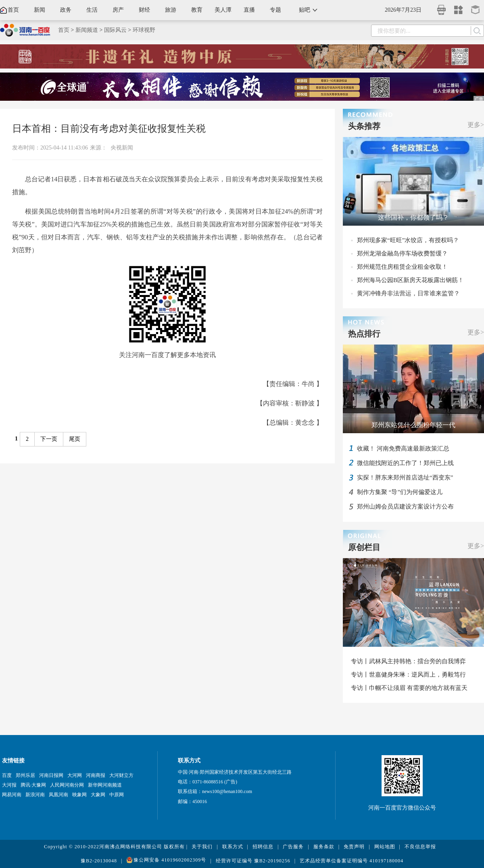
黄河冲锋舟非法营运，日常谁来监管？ (408, 293)
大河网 (75, 775)
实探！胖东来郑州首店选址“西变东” (405, 478)
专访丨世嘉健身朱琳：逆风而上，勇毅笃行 (408, 675)
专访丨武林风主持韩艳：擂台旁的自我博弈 (408, 661)
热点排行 (364, 334)
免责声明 (354, 847)
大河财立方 (121, 775)
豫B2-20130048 (99, 861)
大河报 (9, 785)
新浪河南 (35, 795)
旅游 (171, 10)
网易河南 (12, 795)
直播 (249, 10)
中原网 (117, 795)
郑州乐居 (25, 775)
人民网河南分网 (67, 785)
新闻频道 (87, 30)
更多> (476, 125)
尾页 (75, 439)
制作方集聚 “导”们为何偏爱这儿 (400, 492)
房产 (118, 10)
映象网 (79, 795)
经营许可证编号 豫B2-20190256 (253, 861)
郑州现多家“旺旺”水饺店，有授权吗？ (408, 240)
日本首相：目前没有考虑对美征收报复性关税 (109, 129)
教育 (197, 10)
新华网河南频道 (105, 785)
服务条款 (324, 847)
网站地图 (385, 847)
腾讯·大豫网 (33, 785)
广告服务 (293, 847)
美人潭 (223, 10)
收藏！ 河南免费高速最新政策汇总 (403, 449)
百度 (7, 775)
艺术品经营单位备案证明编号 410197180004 (352, 861)
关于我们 (202, 847)
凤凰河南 (58, 795)
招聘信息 (263, 847)
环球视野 (144, 30)
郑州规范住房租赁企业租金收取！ (402, 267)
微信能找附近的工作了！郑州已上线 (405, 463)
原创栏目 (364, 547)
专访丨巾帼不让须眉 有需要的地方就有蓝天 (409, 688)
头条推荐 (364, 126)
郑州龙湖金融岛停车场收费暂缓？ (402, 253)
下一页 (49, 439)
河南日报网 (51, 775)
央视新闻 (122, 148)
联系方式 (233, 847)
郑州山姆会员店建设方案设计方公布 (405, 507)
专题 (275, 10)
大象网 (98, 795)
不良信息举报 (420, 847)
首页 (13, 10)
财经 (144, 10)
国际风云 (115, 30)
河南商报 (96, 775)
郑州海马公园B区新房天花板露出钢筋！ (410, 280)
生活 (92, 10)
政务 (66, 10)
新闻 (40, 10)
